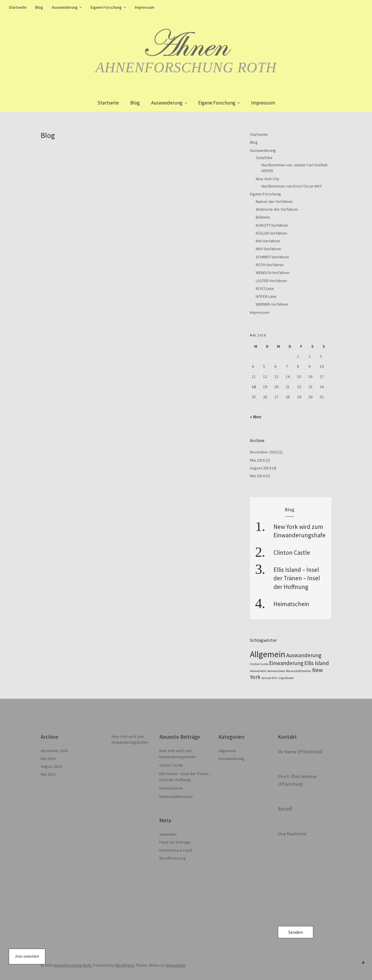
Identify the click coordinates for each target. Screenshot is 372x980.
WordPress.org (172, 858)
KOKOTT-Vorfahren (272, 225)
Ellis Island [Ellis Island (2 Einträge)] (317, 663)
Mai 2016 (257, 460)
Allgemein (227, 751)
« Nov (256, 417)
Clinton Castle (292, 553)
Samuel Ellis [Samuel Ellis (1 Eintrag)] (269, 678)
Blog (39, 7)
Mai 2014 (257, 476)
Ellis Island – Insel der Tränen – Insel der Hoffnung (297, 578)
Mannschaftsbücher (176, 797)
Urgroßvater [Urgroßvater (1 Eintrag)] (286, 678)
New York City (268, 179)
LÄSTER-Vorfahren (271, 281)
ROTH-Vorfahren (270, 265)
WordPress (125, 965)
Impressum (145, 7)
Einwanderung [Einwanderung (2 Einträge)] (286, 663)
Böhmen (263, 217)
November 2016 (264, 452)
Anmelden (168, 834)
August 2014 (261, 468)
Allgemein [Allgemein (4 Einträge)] (268, 654)
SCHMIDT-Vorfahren (272, 257)
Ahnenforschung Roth (186, 67)
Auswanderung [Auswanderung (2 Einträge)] (304, 655)
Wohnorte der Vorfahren (277, 209)
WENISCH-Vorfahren (273, 273)
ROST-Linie (265, 289)
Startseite (18, 7)
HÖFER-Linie (266, 296)
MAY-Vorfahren (268, 249)
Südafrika (264, 158)
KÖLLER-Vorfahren (271, 233)
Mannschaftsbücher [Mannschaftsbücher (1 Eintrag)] (299, 671)
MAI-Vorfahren (268, 241)
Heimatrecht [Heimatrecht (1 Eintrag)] (258, 671)
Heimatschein (291, 604)
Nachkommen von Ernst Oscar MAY (292, 186)
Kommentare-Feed (176, 850)
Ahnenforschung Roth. (73, 965)
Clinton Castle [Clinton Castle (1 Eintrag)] (259, 664)
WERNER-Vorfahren (272, 304)
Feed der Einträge (175, 842)
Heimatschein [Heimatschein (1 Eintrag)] (276, 671)
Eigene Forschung (106, 7)
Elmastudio (176, 965)
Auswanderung (65, 7)
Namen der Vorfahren (274, 201)
